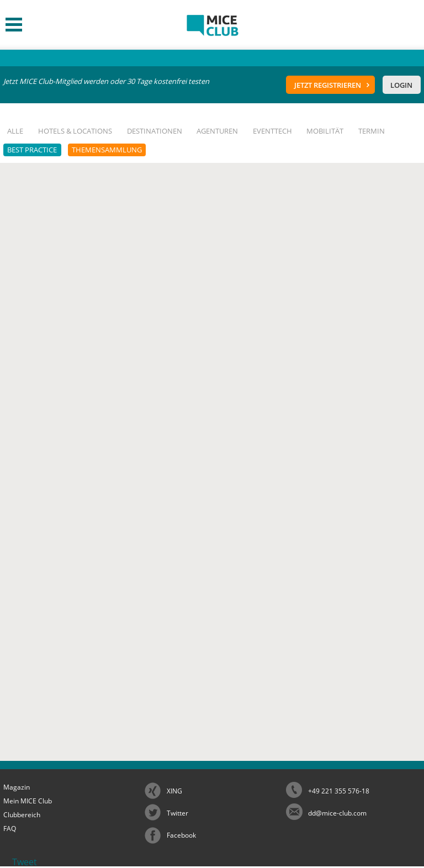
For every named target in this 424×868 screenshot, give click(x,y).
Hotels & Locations (75, 131)
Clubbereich (22, 815)
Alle (15, 131)
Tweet (25, 862)
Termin (372, 131)
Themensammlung (107, 150)
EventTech (272, 131)
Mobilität (325, 131)
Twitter (177, 813)
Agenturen (217, 131)
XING (174, 791)
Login (401, 85)
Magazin (17, 787)
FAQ (10, 829)
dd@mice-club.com (337, 813)
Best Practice (32, 150)
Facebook (181, 835)
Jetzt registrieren (328, 85)
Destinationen (155, 131)
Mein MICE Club (28, 801)
